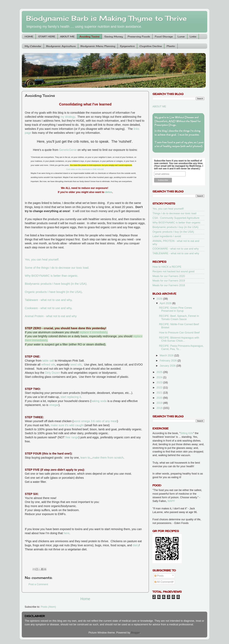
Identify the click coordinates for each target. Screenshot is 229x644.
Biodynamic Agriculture (61, 46)
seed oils (76, 365)
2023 (160, 382)
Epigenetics (127, 46)
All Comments (164, 582)
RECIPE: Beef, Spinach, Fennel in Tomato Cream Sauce (179, 318)
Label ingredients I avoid (167, 236)
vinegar (54, 405)
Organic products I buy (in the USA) (173, 232)
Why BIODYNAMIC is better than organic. (52, 276)
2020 (160, 398)
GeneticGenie (68, 150)
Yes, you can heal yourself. (42, 259)
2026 (160, 299)
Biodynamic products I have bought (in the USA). (56, 284)
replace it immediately (93, 332)
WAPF (171, 501)
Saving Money (114, 36)
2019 (160, 403)
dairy (136, 545)
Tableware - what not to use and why (48, 300)
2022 (160, 388)
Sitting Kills (187, 433)
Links (193, 36)
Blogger (135, 633)
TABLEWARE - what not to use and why (176, 253)
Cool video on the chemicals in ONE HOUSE (85, 169)
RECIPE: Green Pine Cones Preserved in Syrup (175, 309)
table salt (48, 361)
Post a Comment (38, 584)
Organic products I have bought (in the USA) (53, 292)
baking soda (99, 401)
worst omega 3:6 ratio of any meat (95, 421)
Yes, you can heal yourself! (168, 209)
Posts (159, 576)
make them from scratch (108, 458)
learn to (85, 458)
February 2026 (169, 361)
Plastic (171, 46)
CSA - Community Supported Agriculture (176, 218)
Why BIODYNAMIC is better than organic (176, 223)
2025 (160, 372)
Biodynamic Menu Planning (98, 46)
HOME (29, 36)
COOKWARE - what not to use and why (176, 249)
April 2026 (166, 303)
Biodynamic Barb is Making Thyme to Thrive (106, 18)
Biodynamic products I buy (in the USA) (175, 227)
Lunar (181, 36)
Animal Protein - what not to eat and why (51, 316)
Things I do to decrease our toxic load (174, 213)
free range (72, 437)
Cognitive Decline (151, 46)
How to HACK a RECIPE (167, 267)
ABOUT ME (67, 36)
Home (85, 599)
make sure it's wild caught (67, 425)
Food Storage (164, 36)
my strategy (68, 117)
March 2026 (167, 355)
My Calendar (33, 46)
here (67, 533)
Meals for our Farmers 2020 (169, 276)
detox (109, 192)
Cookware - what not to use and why (48, 308)
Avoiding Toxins (89, 36)
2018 (160, 408)
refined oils (48, 365)
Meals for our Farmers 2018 (169, 285)
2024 (160, 377)
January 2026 (168, 366)
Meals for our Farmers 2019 (169, 281)
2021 (160, 393)
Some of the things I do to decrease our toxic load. (57, 268)
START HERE (47, 36)
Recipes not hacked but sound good (173, 271)
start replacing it (71, 397)
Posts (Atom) (48, 607)
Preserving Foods (139, 36)
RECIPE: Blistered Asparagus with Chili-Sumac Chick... (179, 339)
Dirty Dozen (53, 373)
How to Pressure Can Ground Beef (179, 333)
